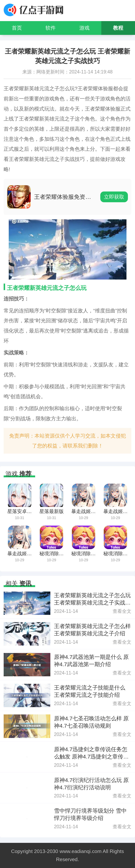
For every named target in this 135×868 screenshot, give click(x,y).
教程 (118, 28)
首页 (17, 28)
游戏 (84, 28)
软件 (51, 28)
